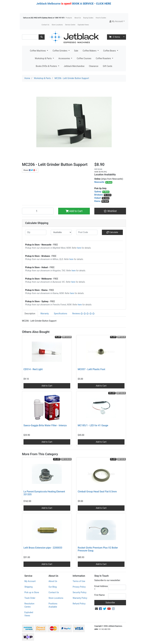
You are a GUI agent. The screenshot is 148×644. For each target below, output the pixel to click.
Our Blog (53, 587)
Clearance (94, 66)
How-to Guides (101, 18)
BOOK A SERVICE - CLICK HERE (92, 4)
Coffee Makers (90, 51)
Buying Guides (88, 18)
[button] (117, 21)
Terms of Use (79, 581)
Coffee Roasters (104, 58)
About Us (78, 18)
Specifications (60, 314)
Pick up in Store (32, 592)
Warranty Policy (80, 598)
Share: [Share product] (29, 170)
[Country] (61, 232)
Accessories (65, 58)
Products (69, 18)
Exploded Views (83, 25)
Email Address (101, 588)
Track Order (30, 598)
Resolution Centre (29, 605)
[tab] (30, 314)
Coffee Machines (38, 51)
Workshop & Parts (43, 58)
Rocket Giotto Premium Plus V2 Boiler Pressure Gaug (98, 549)
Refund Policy (79, 604)
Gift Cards (107, 66)
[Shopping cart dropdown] (124, 37)
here (79, 248)
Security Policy (80, 592)
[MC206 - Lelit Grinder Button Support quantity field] (38, 211)
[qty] (36, 232)
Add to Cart (74, 211)
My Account (30, 581)
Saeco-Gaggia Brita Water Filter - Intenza (45, 425)
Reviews (83, 314)
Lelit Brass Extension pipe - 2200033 (43, 548)
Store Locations (57, 25)
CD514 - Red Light (33, 369)
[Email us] (96, 609)
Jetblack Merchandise (74, 66)
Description (30, 314)
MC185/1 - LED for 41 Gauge (93, 425)
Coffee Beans (110, 51)
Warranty (45, 314)
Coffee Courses (84, 58)
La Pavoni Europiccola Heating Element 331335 (44, 493)
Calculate (112, 232)
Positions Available (53, 605)
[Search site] (42, 37)
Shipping (28, 587)
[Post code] (87, 232)
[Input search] (30, 37)
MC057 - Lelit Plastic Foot (91, 369)
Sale (76, 51)
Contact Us (45, 25)
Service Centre (70, 25)
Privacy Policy (79, 587)
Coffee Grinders (60, 51)
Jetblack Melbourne (48, 4)
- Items (115, 37)
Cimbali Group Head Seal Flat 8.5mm (97, 492)
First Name (99, 595)
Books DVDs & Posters (47, 66)
